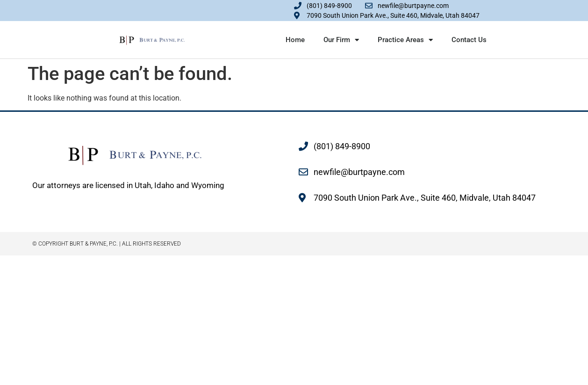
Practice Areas (405, 40)
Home (295, 40)
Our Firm (341, 40)
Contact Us (469, 40)
